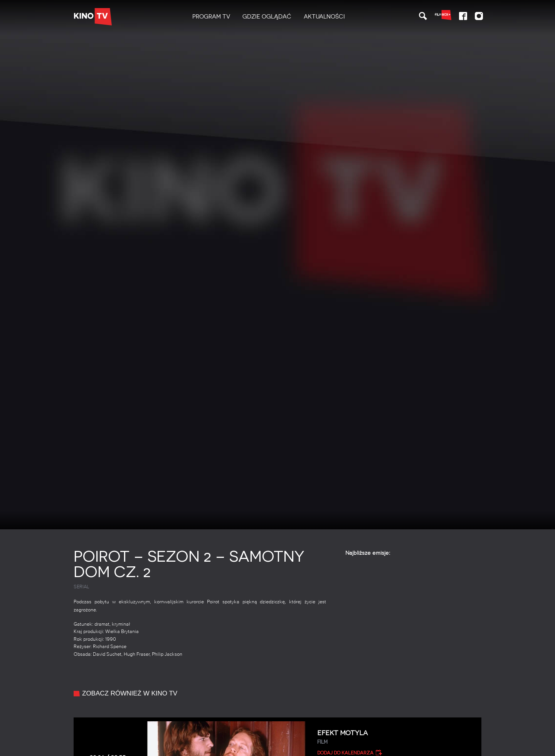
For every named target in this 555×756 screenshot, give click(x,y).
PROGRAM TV (211, 17)
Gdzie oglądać (267, 17)
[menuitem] (211, 17)
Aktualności (324, 17)
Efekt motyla (396, 737)
